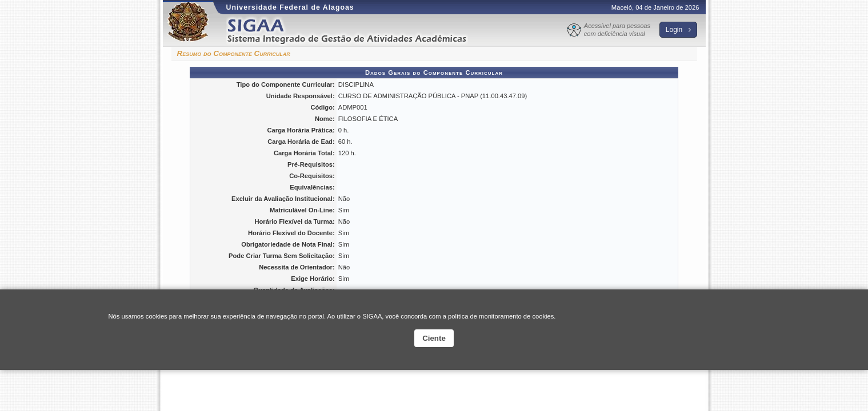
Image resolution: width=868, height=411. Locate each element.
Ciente (434, 338)
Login (678, 30)
